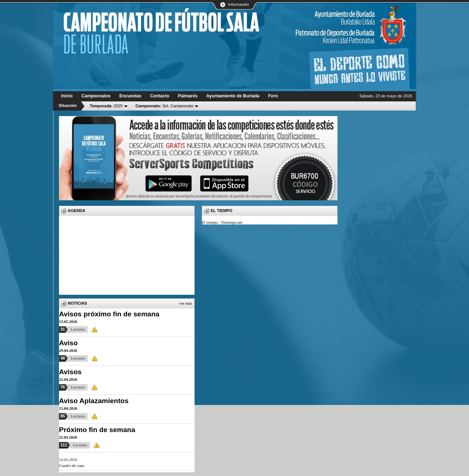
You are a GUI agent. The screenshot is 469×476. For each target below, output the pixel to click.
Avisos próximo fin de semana (109, 314)
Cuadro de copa (72, 465)
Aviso (68, 343)
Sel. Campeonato (165, 106)
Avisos (70, 372)
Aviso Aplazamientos (94, 401)
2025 (106, 106)
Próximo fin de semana (97, 430)
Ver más (186, 303)
